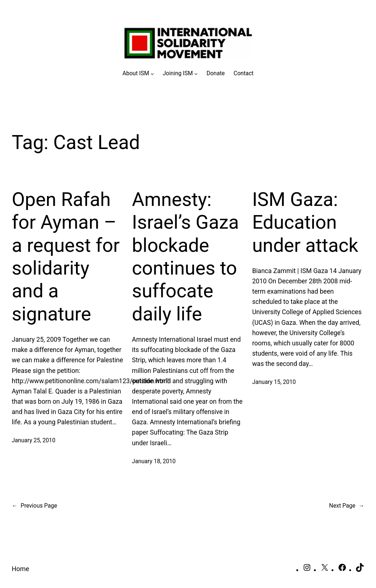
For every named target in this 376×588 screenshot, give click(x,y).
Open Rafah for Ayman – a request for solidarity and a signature (66, 257)
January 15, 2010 (274, 382)
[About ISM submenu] (138, 74)
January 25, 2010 (34, 440)
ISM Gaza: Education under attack (305, 222)
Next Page (347, 506)
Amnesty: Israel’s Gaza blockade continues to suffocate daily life (185, 257)
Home (20, 569)
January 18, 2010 (154, 461)
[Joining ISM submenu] (180, 74)
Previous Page (34, 506)
